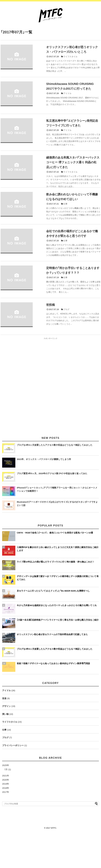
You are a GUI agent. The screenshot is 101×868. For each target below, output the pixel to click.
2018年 (6, 822)
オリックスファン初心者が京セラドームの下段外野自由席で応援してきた (52, 669)
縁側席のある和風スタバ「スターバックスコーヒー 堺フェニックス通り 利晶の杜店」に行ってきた (72, 175)
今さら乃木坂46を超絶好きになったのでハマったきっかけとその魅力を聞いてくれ (57, 640)
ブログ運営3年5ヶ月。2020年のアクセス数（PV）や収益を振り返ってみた (52, 508)
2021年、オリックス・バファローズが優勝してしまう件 (44, 494)
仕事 (65, 221)
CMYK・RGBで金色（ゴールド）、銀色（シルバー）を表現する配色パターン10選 (55, 567)
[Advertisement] (50, 419)
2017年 (6, 827)
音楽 (4, 733)
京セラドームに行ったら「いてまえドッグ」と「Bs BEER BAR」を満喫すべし (53, 625)
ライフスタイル (70, 56)
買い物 (5, 749)
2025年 (6, 800)
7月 (6, 804)
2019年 (6, 818)
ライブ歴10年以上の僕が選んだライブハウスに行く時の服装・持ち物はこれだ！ (56, 596)
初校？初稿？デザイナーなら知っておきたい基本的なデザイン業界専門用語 (53, 698)
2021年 (6, 810)
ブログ (66, 339)
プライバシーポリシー (13, 780)
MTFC (54, 862)
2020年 (6, 814)
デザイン (6, 741)
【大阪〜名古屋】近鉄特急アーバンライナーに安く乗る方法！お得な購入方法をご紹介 (58, 654)
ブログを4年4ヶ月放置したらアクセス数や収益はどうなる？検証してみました (55, 479)
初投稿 (51, 335)
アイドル (67, 97)
